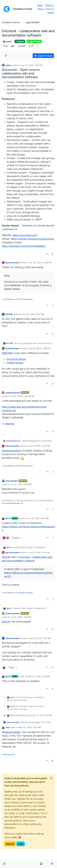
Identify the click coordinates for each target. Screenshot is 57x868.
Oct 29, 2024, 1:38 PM (40, 348)
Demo (41, 9)
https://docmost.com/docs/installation (24, 246)
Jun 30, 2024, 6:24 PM (33, 314)
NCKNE (9, 314)
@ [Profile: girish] (6, 557)
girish (8, 518)
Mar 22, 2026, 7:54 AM (39, 676)
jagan (8, 65)
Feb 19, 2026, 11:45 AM (40, 638)
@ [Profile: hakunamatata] (11, 732)
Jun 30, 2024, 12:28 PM (40, 263)
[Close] (51, 778)
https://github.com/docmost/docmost (32, 239)
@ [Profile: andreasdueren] (11, 451)
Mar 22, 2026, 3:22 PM (30, 727)
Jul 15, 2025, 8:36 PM (39, 446)
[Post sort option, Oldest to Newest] (6, 56)
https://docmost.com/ (25, 235)
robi (7, 727)
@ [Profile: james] (10, 424)
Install (51, 13)
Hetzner (29, 299)
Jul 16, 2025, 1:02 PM (21, 617)
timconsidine (12, 481)
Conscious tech (8, 754)
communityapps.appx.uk (12, 503)
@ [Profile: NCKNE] (7, 353)
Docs (49, 9)
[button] (4, 864)
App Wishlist (34, 41)
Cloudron (10, 299)
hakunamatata (13, 638)
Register (10, 844)
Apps (40, 5)
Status (49, 5)
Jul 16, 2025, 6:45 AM (38, 518)
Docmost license (16, 359)
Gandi (21, 299)
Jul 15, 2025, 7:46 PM (21, 396)
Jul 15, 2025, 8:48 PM (21, 484)
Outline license (15, 363)
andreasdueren (13, 393)
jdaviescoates (12, 263)
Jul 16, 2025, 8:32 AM (39, 552)
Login (21, 844)
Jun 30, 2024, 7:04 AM (32, 65)
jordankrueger (12, 348)
